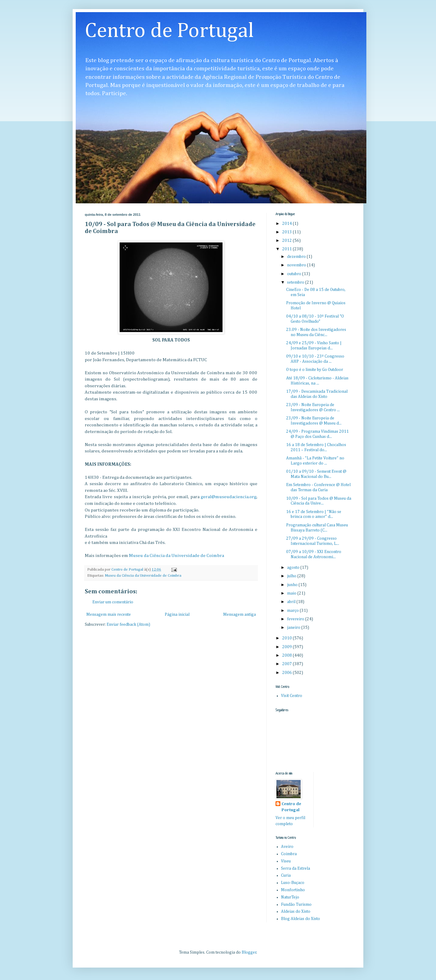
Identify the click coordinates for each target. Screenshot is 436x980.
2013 (287, 232)
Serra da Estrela (296, 868)
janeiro (294, 628)
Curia (286, 875)
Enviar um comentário (113, 602)
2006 (287, 673)
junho (293, 585)
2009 (287, 647)
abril (292, 602)
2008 (287, 655)
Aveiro (287, 847)
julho (292, 576)
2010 (287, 638)
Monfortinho (293, 890)
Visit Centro (292, 696)
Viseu (286, 861)
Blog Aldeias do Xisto (301, 919)
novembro (297, 265)
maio (292, 593)
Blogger (249, 952)
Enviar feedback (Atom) (128, 625)
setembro (296, 282)
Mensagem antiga (239, 615)
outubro (295, 274)
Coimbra (289, 854)
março (293, 611)
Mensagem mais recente (109, 615)
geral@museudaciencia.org (229, 497)
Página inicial (177, 615)
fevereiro (296, 619)
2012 (287, 241)
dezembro (297, 257)
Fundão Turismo (296, 905)
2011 (287, 249)
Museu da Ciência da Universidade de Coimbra (177, 556)
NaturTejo (290, 897)
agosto (294, 568)
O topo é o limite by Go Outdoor (315, 370)
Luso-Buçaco (293, 883)
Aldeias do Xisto (296, 912)
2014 (287, 224)
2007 (287, 664)
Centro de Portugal (169, 31)
